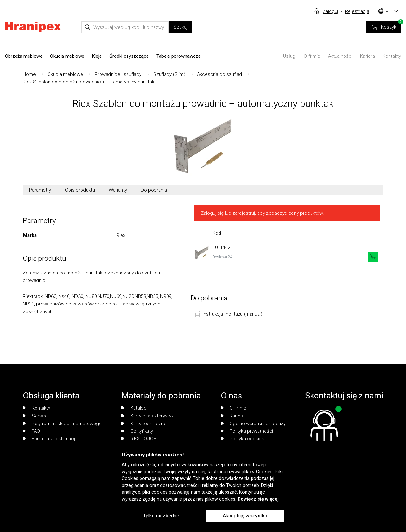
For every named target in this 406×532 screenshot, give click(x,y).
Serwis (35, 416)
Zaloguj (330, 11)
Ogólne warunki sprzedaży (253, 424)
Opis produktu (80, 190)
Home (29, 74)
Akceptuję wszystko (245, 516)
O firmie (312, 56)
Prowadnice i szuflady (118, 74)
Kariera (367, 56)
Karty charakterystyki (148, 416)
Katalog (134, 408)
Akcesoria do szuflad (219, 74)
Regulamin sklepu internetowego (62, 424)
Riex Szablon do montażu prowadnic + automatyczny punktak (88, 82)
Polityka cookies (242, 439)
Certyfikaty (137, 431)
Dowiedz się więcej (258, 499)
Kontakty (392, 56)
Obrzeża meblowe (24, 56)
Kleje (97, 56)
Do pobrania (154, 190)
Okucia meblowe (67, 56)
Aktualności (340, 56)
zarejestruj (244, 213)
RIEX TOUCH (139, 439)
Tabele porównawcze (179, 56)
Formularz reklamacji (49, 439)
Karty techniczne (144, 424)
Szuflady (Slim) (169, 74)
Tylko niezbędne (161, 516)
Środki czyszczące (129, 56)
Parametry (40, 190)
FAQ (31, 431)
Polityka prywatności (247, 431)
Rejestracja (357, 11)
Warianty (118, 190)
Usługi (290, 56)
